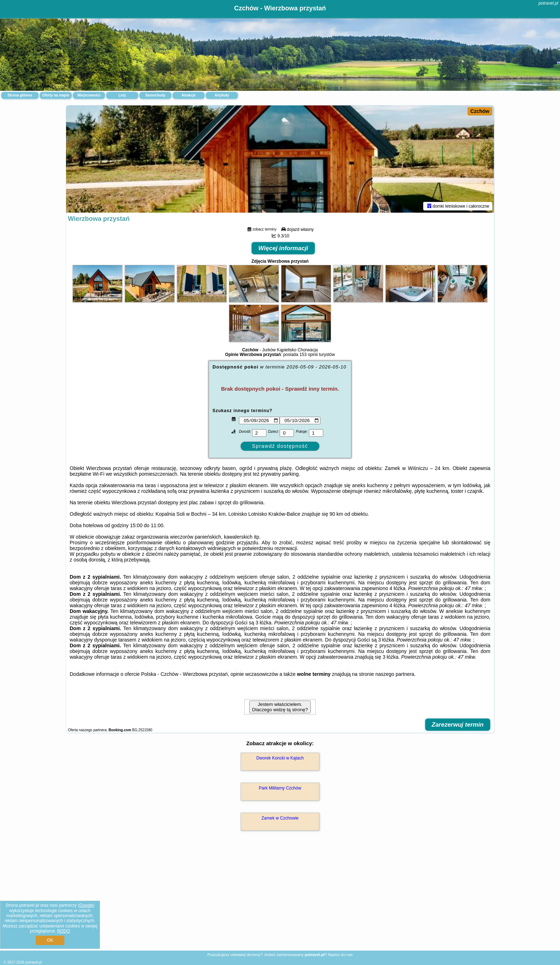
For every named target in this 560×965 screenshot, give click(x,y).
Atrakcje (188, 95)
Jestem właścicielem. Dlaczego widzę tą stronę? (280, 707)
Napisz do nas (340, 955)
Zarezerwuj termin (458, 725)
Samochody (156, 95)
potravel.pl (548, 3)
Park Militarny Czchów (280, 788)
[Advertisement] (280, 898)
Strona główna (20, 95)
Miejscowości (89, 95)
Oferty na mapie (56, 95)
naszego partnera (395, 674)
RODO (64, 931)
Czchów (480, 111)
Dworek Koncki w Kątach (280, 758)
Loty (122, 95)
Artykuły (222, 95)
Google (86, 905)
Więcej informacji (283, 248)
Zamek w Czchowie (280, 818)
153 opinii (308, 355)
